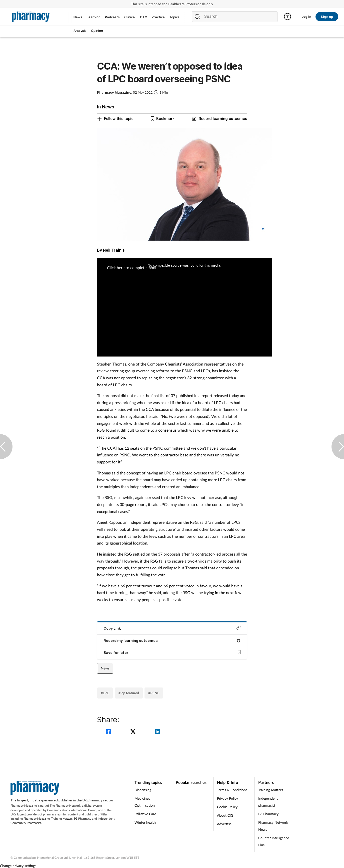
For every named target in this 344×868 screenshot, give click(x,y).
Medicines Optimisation (145, 802)
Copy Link (172, 628)
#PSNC (154, 693)
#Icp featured (129, 693)
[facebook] (109, 732)
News (105, 668)
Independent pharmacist (268, 802)
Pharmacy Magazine (37, 819)
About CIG (225, 815)
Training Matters (62, 819)
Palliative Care (145, 814)
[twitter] (134, 732)
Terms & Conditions (232, 790)
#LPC (105, 693)
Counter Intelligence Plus (274, 841)
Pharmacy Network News (273, 826)
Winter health (145, 822)
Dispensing (143, 790)
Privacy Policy (227, 798)
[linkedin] (157, 732)
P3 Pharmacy (83, 819)
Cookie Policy (227, 807)
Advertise (224, 824)
